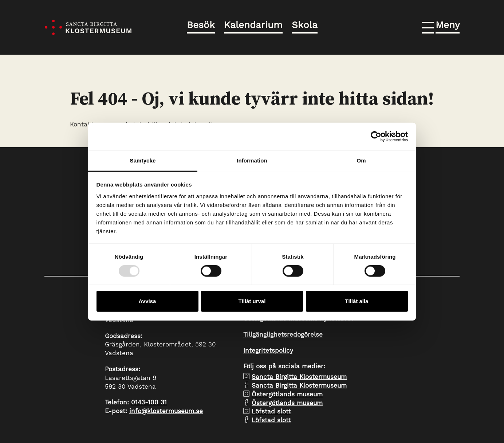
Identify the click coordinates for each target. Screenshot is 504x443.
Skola (305, 25)
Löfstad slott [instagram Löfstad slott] (271, 411)
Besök (201, 25)
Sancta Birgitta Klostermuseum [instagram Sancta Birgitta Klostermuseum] (299, 377)
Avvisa (147, 301)
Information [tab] (252, 160)
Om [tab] (361, 160)
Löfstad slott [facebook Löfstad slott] (271, 420)
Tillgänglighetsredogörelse (283, 334)
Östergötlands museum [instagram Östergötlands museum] (287, 394)
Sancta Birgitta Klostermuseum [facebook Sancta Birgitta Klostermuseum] (299, 385)
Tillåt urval (252, 301)
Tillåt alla (357, 301)
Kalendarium (253, 25)
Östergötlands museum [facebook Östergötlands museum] (287, 403)
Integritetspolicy (268, 350)
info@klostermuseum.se (166, 411)
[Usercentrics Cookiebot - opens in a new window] (376, 136)
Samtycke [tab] (143, 160)
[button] (441, 26)
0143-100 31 (149, 402)
